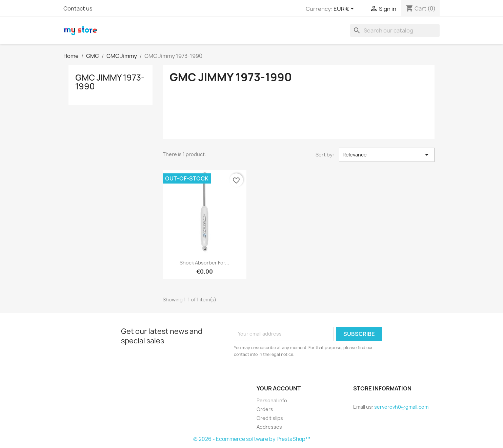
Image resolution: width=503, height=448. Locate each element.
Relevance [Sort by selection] (387, 155)
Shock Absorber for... (204, 263)
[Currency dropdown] (345, 9)
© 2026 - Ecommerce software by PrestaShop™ (252, 439)
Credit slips (270, 418)
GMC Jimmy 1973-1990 (110, 82)
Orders (265, 409)
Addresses (269, 427)
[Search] (395, 30)
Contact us (78, 8)
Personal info (272, 400)
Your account (279, 388)
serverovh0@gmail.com (401, 407)
